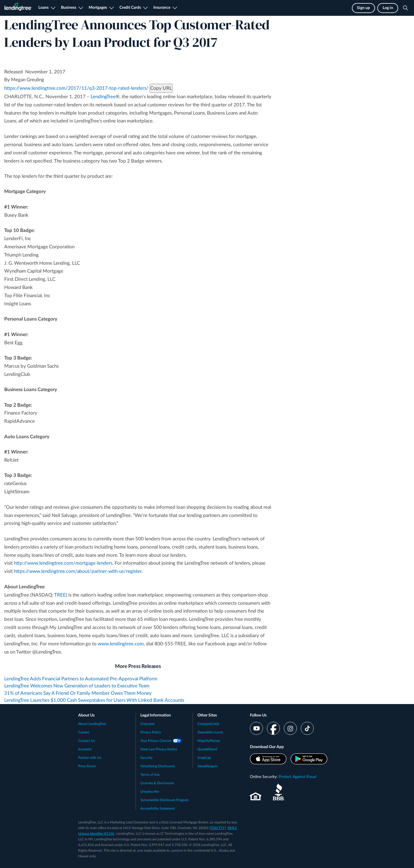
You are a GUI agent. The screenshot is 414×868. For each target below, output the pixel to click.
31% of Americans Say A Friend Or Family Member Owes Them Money (78, 693)
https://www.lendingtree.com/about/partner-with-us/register (78, 571)
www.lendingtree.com (121, 644)
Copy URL (161, 88)
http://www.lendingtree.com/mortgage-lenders (63, 563)
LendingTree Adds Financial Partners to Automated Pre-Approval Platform (81, 679)
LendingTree (103, 97)
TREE (60, 595)
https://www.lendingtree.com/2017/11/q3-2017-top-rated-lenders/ (76, 88)
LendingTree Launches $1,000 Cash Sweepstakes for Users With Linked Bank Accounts (94, 700)
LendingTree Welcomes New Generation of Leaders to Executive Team (77, 686)
